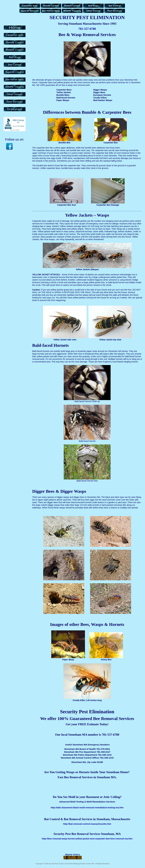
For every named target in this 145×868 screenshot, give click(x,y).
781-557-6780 (87, 29)
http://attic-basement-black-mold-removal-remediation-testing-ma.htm (87, 808)
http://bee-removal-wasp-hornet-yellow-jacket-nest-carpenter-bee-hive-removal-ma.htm (87, 839)
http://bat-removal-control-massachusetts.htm (87, 824)
